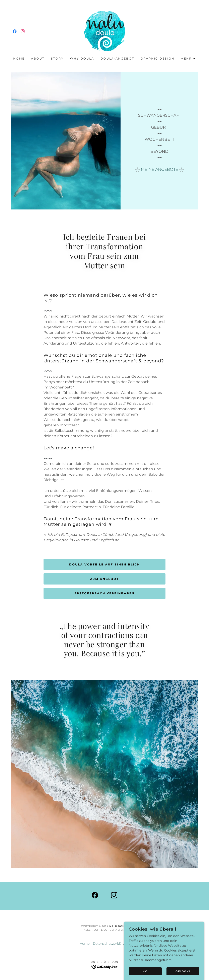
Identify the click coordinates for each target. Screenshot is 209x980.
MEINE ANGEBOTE (159, 169)
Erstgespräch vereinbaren (104, 593)
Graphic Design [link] (157, 59)
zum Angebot (104, 579)
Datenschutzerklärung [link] (111, 944)
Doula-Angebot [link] (117, 59)
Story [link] (57, 59)
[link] (15, 31)
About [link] (38, 59)
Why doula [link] (82, 59)
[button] (188, 59)
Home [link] (19, 59)
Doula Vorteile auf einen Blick (104, 564)
